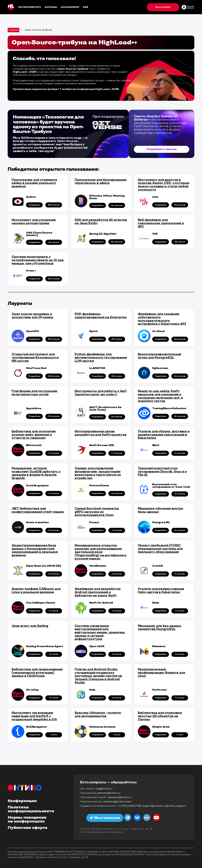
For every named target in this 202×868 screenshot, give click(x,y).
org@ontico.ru (104, 789)
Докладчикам (70, 7)
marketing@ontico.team (117, 802)
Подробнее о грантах (162, 149)
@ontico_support (176, 806)
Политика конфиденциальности (31, 809)
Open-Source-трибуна (38, 30)
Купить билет (163, 7)
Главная (13, 30)
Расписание (26, 7)
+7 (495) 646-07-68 (129, 806)
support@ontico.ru (153, 806)
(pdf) (38, 7)
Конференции (22, 801)
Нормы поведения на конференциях (27, 819)
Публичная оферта (27, 828)
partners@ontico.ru (108, 793)
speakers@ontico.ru (120, 797)
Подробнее (34, 205)
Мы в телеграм (105, 818)
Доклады (51, 7)
